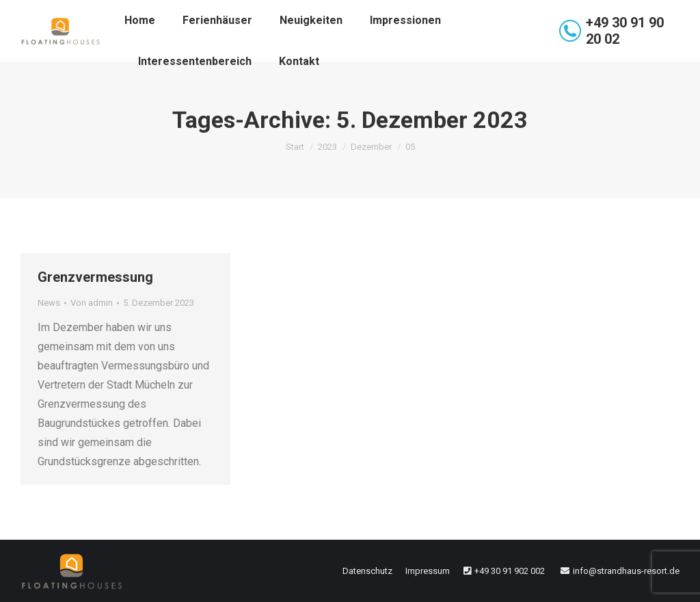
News (49, 303)
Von (92, 303)
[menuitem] (140, 21)
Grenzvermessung (95, 277)
